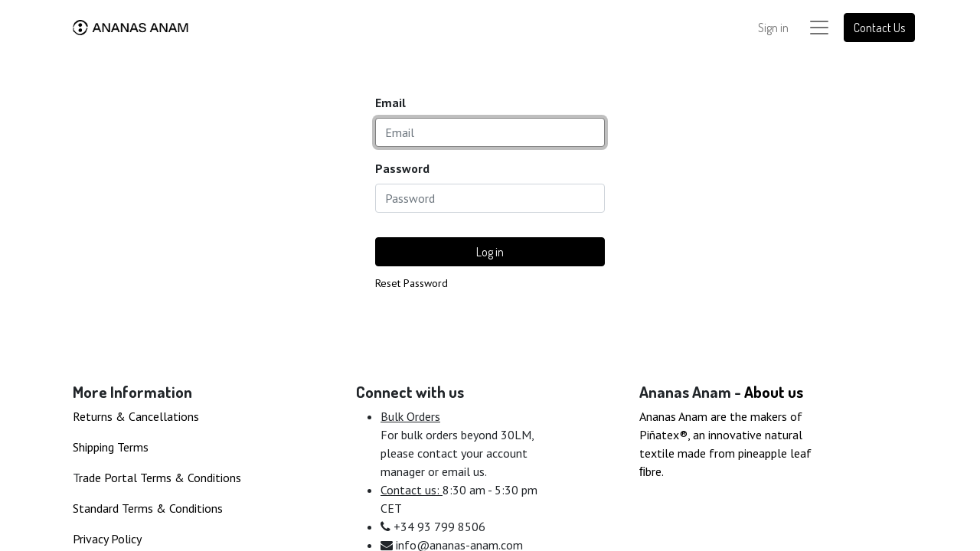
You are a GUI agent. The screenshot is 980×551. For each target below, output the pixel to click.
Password (402, 168)
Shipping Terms (111, 447)
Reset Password (412, 283)
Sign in (773, 28)
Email (390, 103)
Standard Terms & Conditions (148, 508)
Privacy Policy (107, 539)
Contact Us (879, 28)
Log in (490, 252)
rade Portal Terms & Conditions (160, 478)
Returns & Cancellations (136, 416)
